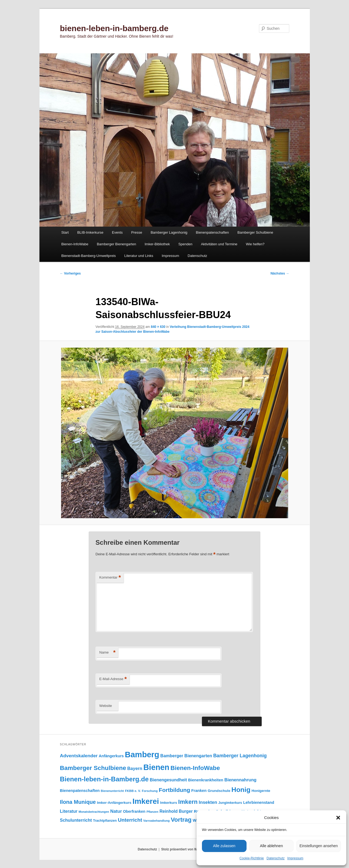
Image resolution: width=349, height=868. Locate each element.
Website (106, 706)
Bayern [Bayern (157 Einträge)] (135, 768)
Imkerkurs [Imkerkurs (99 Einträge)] (169, 803)
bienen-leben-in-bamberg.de (114, 28)
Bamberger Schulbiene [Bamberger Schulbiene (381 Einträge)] (93, 768)
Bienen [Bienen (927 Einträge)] (156, 767)
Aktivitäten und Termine (219, 244)
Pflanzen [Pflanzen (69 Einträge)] (152, 812)
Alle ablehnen (272, 846)
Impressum (295, 858)
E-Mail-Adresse (113, 679)
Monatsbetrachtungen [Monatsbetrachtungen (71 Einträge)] (94, 812)
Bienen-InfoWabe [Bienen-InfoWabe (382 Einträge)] (195, 768)
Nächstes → (280, 273)
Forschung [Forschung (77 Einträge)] (150, 791)
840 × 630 (158, 327)
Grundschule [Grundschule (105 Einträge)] (219, 791)
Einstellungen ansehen (319, 846)
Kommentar (110, 578)
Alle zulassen (224, 846)
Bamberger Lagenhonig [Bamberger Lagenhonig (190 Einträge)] (240, 756)
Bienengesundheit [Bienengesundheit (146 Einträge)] (168, 780)
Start (65, 232)
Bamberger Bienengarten (116, 244)
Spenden (185, 244)
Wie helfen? (255, 244)
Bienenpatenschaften (212, 232)
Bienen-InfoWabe (75, 244)
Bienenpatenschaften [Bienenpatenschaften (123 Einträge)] (80, 791)
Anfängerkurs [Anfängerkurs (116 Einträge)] (111, 756)
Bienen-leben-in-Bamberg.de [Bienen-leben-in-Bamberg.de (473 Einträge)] (104, 779)
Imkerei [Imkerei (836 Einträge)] (146, 801)
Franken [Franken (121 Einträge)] (199, 791)
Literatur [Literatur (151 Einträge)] (69, 811)
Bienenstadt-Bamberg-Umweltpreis (89, 256)
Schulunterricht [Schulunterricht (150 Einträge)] (76, 820)
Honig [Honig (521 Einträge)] (241, 790)
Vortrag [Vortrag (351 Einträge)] (181, 820)
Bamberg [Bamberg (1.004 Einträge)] (142, 754)
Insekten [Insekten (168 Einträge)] (208, 802)
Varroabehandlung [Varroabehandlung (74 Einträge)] (157, 821)
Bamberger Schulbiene (255, 232)
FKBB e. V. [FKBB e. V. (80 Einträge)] (133, 791)
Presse (137, 232)
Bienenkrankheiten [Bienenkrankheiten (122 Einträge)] (206, 780)
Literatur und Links (139, 256)
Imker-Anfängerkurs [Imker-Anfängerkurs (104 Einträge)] (114, 803)
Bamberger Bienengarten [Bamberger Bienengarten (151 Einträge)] (186, 756)
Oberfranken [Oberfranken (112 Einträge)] (134, 811)
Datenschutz (276, 858)
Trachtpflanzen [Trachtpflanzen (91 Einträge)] (105, 821)
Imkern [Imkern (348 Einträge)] (188, 802)
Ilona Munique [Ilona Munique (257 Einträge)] (78, 802)
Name (107, 653)
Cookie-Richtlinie (252, 858)
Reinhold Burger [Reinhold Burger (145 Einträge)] (176, 811)
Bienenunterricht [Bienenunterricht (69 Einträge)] (112, 791)
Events (117, 232)
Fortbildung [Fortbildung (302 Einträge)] (174, 790)
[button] (338, 818)
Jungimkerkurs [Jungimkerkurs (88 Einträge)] (230, 803)
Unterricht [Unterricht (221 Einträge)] (130, 820)
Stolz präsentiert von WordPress (186, 849)
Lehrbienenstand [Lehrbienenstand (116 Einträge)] (259, 802)
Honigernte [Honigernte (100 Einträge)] (261, 791)
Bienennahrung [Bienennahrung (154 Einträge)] (240, 780)
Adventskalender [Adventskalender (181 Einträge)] (79, 756)
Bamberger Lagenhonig (169, 232)
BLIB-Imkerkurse (90, 232)
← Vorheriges (70, 273)
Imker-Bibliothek (157, 244)
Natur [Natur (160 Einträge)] (116, 811)
